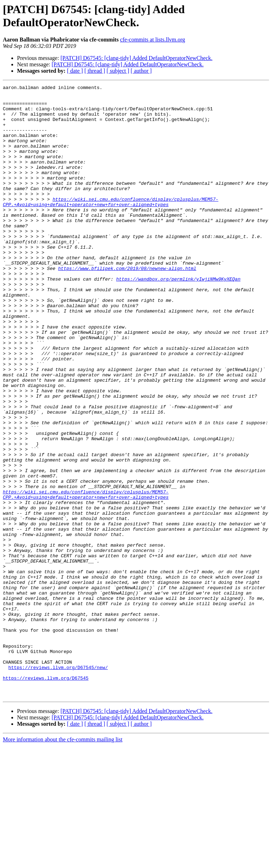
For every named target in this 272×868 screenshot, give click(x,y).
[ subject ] (118, 71)
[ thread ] (95, 71)
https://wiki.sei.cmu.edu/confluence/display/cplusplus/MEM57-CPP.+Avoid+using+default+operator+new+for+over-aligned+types (110, 226)
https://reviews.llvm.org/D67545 (46, 797)
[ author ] (141, 71)
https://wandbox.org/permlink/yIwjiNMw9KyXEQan (178, 318)
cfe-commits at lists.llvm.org (153, 40)
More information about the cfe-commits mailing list (63, 862)
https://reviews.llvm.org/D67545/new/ (58, 784)
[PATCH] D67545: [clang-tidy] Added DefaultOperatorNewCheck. (137, 58)
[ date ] (75, 71)
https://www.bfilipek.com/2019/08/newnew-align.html (127, 305)
